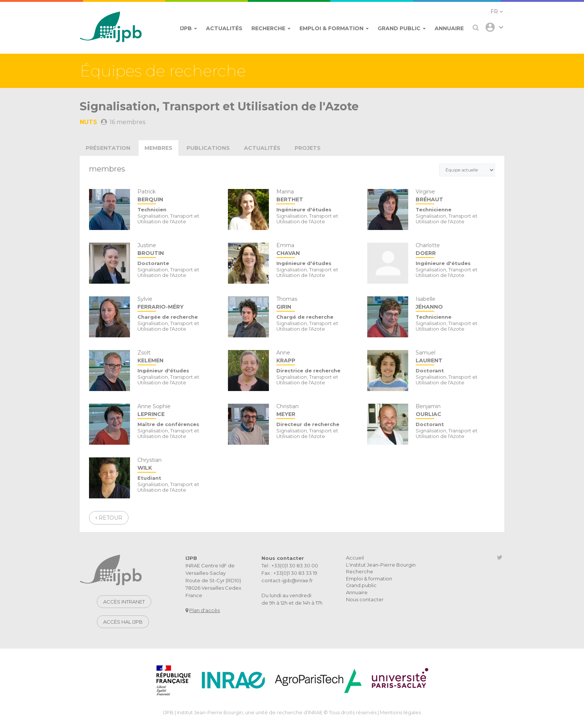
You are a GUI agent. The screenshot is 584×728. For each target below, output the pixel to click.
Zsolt (177, 357)
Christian (316, 411)
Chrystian (177, 465)
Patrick (177, 196)
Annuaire (357, 592)
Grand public (361, 585)
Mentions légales (400, 712)
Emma (316, 250)
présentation (108, 148)
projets (308, 148)
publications (208, 148)
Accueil (355, 558)
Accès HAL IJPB (123, 622)
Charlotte (455, 250)
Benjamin (455, 411)
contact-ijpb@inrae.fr (287, 580)
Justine (177, 250)
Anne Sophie (177, 411)
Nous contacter (365, 599)
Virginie (455, 196)
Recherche (360, 571)
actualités (262, 148)
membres (158, 148)
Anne (316, 357)
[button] (497, 12)
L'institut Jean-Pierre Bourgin (381, 565)
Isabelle (455, 304)
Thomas (316, 304)
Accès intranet (124, 602)
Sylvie (177, 304)
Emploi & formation (369, 579)
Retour (109, 518)
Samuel (455, 357)
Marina (316, 196)
